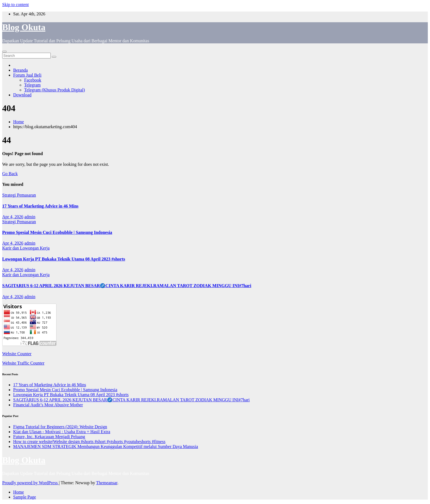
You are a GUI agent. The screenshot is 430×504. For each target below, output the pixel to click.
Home (19, 122)
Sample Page (25, 497)
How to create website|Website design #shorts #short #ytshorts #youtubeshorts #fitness (89, 442)
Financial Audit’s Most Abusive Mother (48, 405)
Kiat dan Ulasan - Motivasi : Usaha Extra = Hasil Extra (62, 432)
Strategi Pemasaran (19, 195)
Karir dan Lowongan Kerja (26, 248)
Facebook (33, 80)
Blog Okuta (24, 27)
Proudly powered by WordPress (30, 483)
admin (30, 217)
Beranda (20, 70)
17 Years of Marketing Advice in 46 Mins (40, 206)
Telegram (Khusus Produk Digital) (55, 90)
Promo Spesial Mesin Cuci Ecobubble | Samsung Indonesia (57, 232)
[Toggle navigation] (4, 52)
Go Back (10, 174)
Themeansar (107, 483)
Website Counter (17, 354)
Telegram (32, 85)
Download (22, 95)
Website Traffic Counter (23, 363)
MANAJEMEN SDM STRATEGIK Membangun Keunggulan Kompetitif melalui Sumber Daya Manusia (106, 446)
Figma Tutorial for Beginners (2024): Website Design (60, 427)
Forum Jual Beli (27, 75)
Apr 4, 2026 (13, 217)
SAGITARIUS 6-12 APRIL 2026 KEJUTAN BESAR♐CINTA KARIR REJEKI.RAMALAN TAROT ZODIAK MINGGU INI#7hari (127, 286)
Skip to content (15, 5)
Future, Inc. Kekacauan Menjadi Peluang (49, 437)
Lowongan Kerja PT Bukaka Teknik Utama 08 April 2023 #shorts (64, 259)
